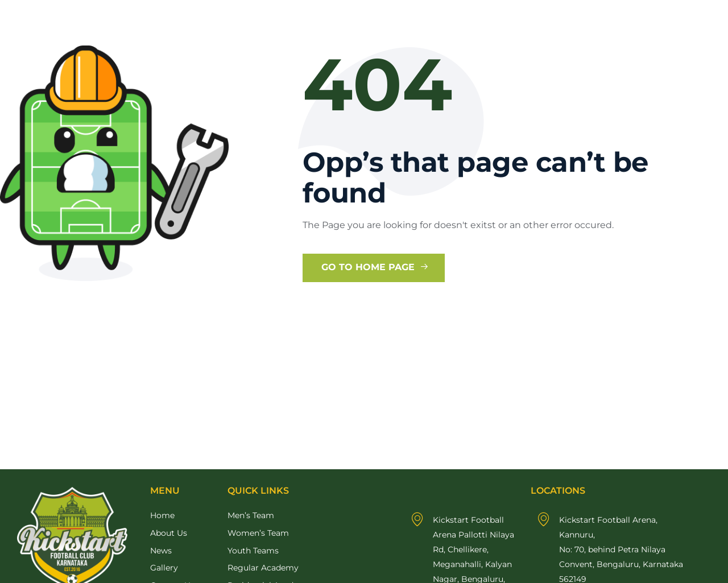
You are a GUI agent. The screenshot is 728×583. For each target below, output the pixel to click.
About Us (169, 533)
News (161, 551)
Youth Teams (253, 551)
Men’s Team (251, 515)
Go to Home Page (375, 267)
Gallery (164, 568)
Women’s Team (258, 533)
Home (162, 515)
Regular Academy (263, 568)
